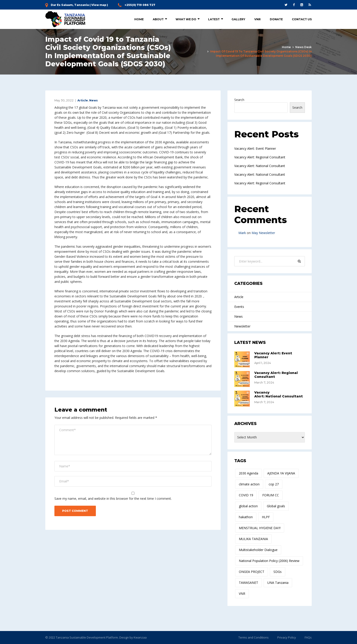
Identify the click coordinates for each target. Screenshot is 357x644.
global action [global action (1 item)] (248, 506)
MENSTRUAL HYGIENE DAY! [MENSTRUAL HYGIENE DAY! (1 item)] (260, 528)
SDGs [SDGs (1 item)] (278, 572)
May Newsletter (263, 233)
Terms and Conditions (254, 637)
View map (99, 5)
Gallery (238, 19)
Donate (276, 19)
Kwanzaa (140, 637)
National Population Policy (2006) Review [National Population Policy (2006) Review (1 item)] (269, 561)
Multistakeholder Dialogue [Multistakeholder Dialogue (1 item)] (258, 550)
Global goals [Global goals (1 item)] (276, 506)
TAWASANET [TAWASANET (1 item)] (249, 583)
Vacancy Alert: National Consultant (260, 166)
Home (139, 19)
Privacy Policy (287, 637)
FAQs (308, 637)
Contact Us (302, 19)
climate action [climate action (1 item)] (249, 484)
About (158, 19)
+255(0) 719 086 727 (140, 5)
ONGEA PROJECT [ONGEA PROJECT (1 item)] (252, 572)
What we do (186, 19)
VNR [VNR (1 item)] (242, 594)
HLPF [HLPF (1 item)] (266, 517)
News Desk (303, 47)
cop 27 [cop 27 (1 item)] (274, 484)
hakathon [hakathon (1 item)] (246, 517)
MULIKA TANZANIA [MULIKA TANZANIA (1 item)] (253, 539)
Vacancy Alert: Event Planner (255, 148)
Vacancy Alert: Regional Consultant (260, 157)
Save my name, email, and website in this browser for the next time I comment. (113, 498)
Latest (214, 19)
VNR (258, 19)
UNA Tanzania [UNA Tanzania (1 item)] (278, 583)
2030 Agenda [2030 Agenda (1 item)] (249, 473)
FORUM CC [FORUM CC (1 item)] (271, 495)
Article (83, 100)
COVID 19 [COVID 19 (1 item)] (246, 495)
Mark (242, 233)
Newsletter (242, 326)
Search (239, 100)
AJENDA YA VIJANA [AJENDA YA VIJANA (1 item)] (281, 473)
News (93, 100)
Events (239, 307)
